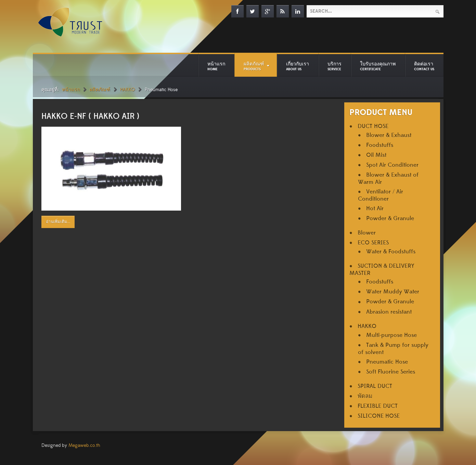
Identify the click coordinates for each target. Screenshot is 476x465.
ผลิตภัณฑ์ (254, 66)
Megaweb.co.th (84, 445)
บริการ (335, 66)
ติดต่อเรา (424, 66)
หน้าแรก (216, 66)
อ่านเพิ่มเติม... (58, 222)
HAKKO (127, 90)
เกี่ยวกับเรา (298, 66)
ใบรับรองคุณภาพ (378, 66)
